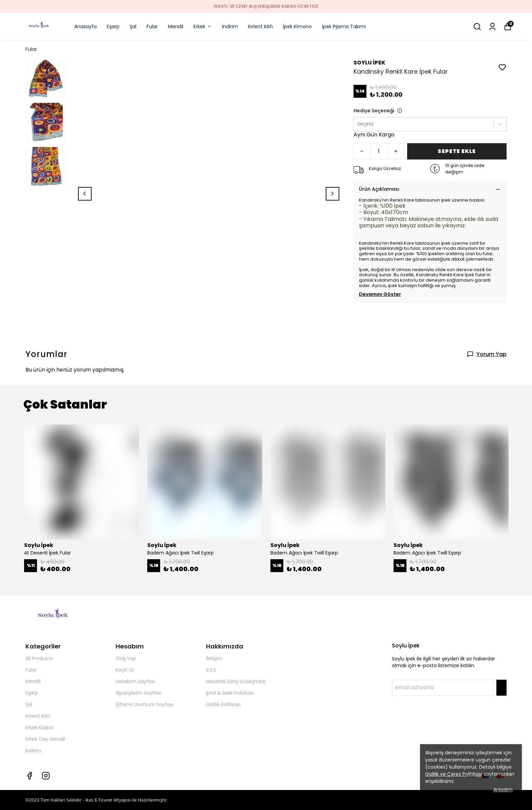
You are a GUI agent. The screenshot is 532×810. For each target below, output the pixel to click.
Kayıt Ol (125, 670)
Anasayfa (85, 26)
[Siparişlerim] (492, 27)
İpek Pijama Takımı (344, 26)
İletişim (214, 658)
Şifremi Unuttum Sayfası (145, 704)
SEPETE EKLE (457, 151)
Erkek (203, 26)
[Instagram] (46, 776)
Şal (133, 26)
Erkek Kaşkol (39, 728)
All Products (39, 658)
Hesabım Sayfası (135, 681)
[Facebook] (30, 776)
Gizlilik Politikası (223, 704)
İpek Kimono (297, 26)
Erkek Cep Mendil (45, 739)
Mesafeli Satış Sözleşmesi (236, 681)
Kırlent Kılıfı (260, 26)
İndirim (230, 26)
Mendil (176, 26)
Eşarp (113, 26)
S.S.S (211, 670)
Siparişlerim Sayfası (138, 693)
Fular (152, 26)
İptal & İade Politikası (230, 693)
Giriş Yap (126, 658)
